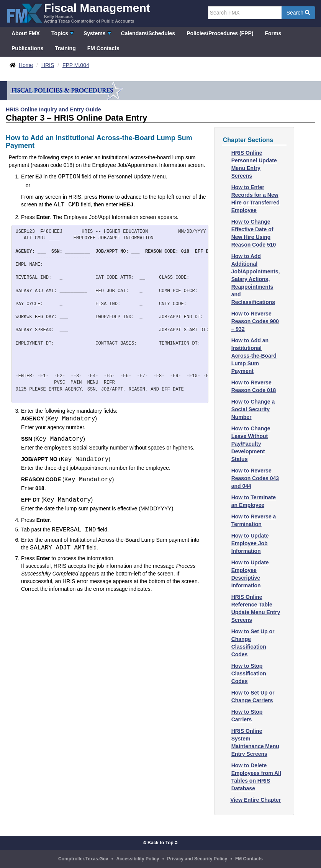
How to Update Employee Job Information (250, 543)
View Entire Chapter (255, 800)
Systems (95, 33)
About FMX (26, 33)
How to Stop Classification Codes (249, 673)
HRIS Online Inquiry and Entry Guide (53, 110)
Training (65, 48)
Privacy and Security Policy (197, 859)
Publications (27, 48)
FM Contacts (103, 48)
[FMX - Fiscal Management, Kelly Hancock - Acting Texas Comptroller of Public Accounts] (78, 12)
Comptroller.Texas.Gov (83, 859)
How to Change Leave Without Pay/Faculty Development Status (251, 444)
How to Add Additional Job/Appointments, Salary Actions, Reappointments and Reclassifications (256, 279)
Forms (273, 33)
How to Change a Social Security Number (253, 409)
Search (298, 13)
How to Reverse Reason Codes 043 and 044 (255, 478)
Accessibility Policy (138, 859)
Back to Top (160, 843)
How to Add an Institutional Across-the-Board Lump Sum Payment (254, 356)
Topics (60, 33)
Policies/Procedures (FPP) (220, 33)
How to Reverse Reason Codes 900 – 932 (255, 321)
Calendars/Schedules (148, 33)
